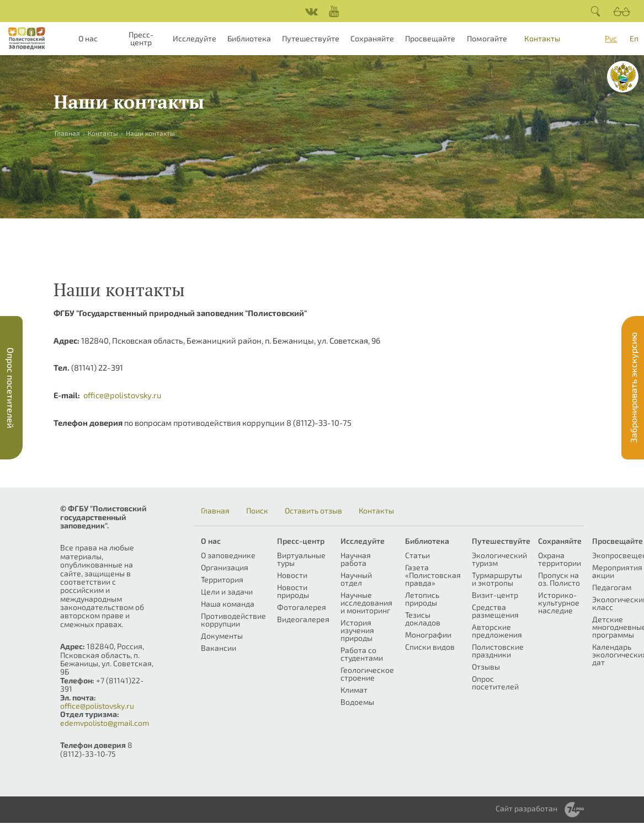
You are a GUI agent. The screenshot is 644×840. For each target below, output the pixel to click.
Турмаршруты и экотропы (497, 579)
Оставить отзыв (313, 511)
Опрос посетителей (495, 683)
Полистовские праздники (498, 651)
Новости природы (293, 591)
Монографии (428, 635)
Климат (354, 690)
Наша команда (228, 604)
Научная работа (356, 559)
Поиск (257, 511)
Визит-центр (495, 595)
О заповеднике (228, 555)
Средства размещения (495, 611)
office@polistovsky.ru (122, 395)
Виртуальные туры (301, 559)
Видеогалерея (303, 619)
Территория (222, 579)
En (634, 38)
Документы (222, 636)
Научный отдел (356, 579)
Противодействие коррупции (233, 620)
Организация (225, 567)
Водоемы (357, 702)
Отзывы (486, 667)
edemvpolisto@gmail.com (105, 723)
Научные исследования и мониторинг (366, 603)
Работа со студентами (362, 654)
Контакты (542, 38)
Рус (611, 38)
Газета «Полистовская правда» (433, 575)
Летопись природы (422, 599)
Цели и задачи (227, 592)
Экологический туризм (499, 559)
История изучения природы (357, 630)
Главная (215, 511)
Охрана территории (560, 559)
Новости (292, 575)
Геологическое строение (367, 674)
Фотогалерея (302, 607)
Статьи (417, 555)
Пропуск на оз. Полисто (559, 579)
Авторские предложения (497, 631)
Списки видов (430, 647)
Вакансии (219, 648)
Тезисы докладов (423, 619)
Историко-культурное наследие (559, 603)
